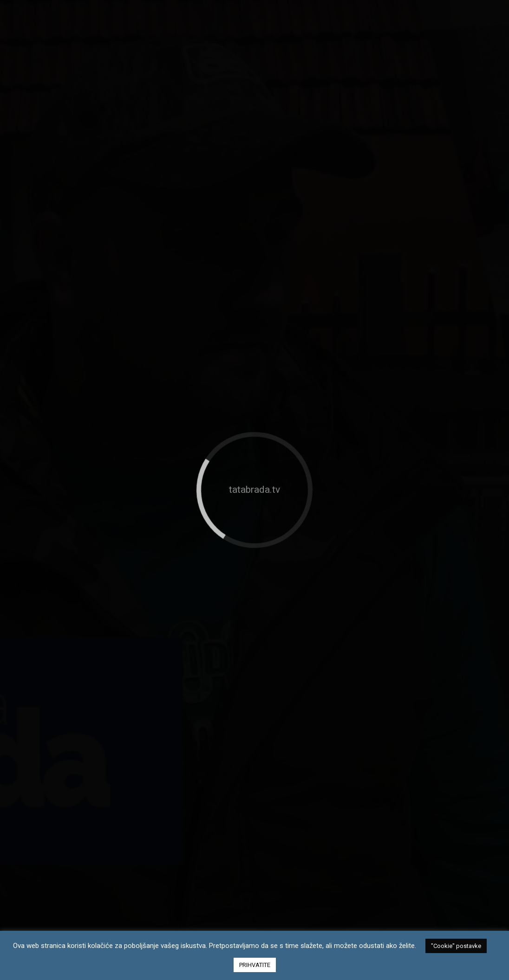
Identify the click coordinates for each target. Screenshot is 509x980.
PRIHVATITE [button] (255, 965)
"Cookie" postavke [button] (456, 946)
